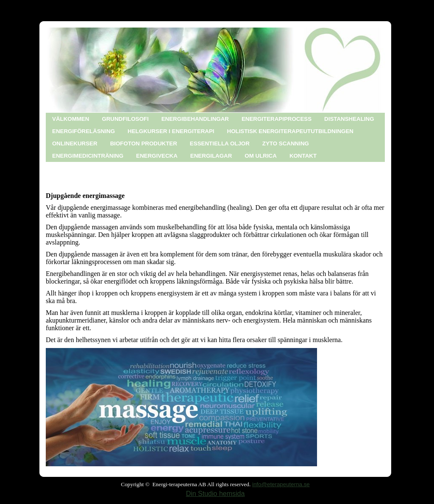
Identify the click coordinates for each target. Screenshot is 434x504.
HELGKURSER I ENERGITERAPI (171, 131)
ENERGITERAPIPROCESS (277, 119)
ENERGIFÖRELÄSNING (83, 131)
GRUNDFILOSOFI (125, 119)
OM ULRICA (261, 156)
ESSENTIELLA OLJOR (220, 143)
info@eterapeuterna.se (281, 484)
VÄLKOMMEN (71, 119)
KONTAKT (303, 156)
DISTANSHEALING (349, 119)
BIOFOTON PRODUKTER (144, 143)
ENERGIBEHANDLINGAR (195, 119)
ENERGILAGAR (211, 156)
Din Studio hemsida (216, 494)
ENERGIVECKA (157, 156)
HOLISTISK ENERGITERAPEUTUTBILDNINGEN (290, 131)
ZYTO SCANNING (286, 143)
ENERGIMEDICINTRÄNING (88, 156)
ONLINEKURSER (75, 143)
